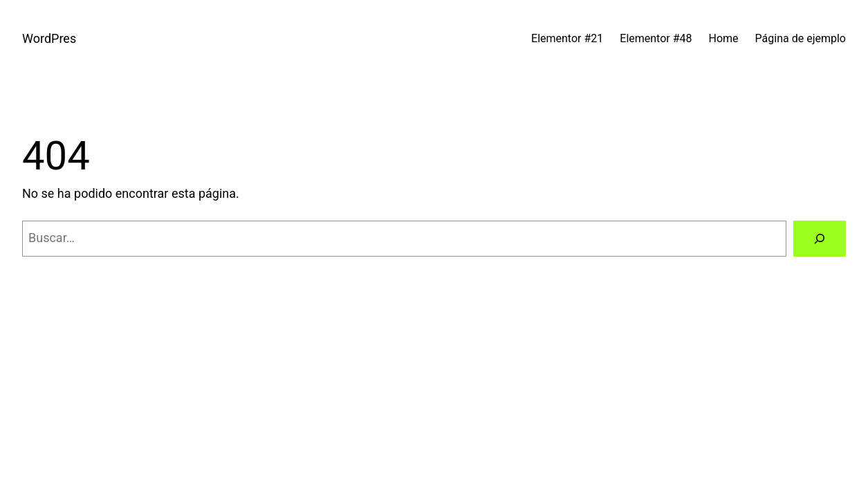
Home (724, 38)
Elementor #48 (656, 38)
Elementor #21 (567, 38)
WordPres (49, 38)
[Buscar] (820, 239)
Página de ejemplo (801, 38)
